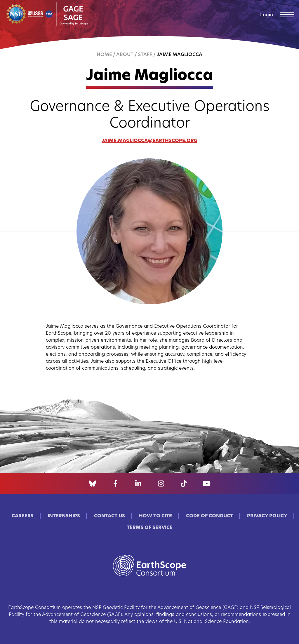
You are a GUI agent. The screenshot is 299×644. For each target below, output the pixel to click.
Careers (23, 516)
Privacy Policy (267, 516)
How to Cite (155, 516)
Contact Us (109, 516)
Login (267, 15)
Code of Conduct (210, 516)
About (125, 55)
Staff (145, 55)
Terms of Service (150, 528)
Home (104, 55)
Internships (64, 516)
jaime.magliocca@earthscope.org (149, 141)
